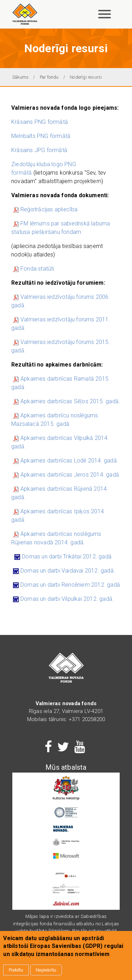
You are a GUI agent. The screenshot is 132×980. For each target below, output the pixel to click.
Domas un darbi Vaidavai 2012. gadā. (68, 571)
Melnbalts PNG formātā (42, 136)
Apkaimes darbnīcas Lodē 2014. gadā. (69, 461)
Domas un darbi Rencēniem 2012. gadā (70, 585)
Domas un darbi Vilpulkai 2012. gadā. (67, 599)
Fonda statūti (37, 269)
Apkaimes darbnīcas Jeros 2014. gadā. (70, 475)
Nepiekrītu (46, 970)
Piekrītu (16, 970)
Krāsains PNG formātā (40, 122)
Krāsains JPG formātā (39, 150)
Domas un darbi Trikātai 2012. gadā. (67, 556)
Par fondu (49, 77)
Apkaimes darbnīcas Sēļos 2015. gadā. (67, 401)
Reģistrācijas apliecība (49, 209)
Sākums (20, 77)
